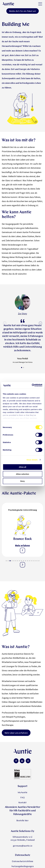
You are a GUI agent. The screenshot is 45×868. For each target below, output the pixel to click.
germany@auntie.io (23, 846)
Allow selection (22, 474)
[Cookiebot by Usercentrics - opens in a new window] (32, 385)
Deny (22, 481)
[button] (22, 367)
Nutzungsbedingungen (22, 866)
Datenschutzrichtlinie (23, 861)
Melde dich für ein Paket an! (23, 11)
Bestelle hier (22, 821)
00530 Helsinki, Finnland (23, 840)
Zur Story (22, 314)
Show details (32, 460)
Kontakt (22, 802)
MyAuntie (23, 792)
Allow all (22, 467)
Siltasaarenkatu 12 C (23, 837)
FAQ (22, 797)
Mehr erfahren (22, 545)
